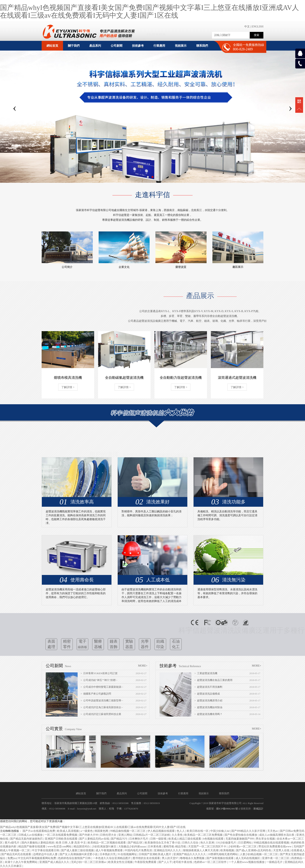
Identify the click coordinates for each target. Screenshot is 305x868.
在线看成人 (298, 850)
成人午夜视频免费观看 (110, 850)
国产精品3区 (136, 843)
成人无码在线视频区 (248, 858)
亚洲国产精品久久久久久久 (190, 854)
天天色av (273, 831)
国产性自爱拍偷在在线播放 (241, 835)
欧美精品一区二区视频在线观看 (107, 843)
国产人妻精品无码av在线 (94, 839)
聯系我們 (224, 793)
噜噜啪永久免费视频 (193, 858)
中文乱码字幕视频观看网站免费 (37, 858)
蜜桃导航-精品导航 (175, 847)
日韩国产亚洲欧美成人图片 (155, 854)
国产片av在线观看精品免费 (39, 831)
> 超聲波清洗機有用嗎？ (208, 714)
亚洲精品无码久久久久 (168, 850)
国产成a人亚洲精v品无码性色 (254, 850)
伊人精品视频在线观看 (161, 831)
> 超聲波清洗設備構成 (207, 694)
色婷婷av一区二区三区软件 (211, 862)
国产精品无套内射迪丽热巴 (27, 839)
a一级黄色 (87, 831)
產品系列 (122, 793)
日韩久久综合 (191, 843)
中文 (247, 27)
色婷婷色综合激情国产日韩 (75, 858)
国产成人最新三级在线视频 (78, 850)
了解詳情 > (68, 387)
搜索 (257, 35)
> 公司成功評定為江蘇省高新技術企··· (102, 707)
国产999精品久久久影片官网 (249, 831)
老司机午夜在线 (183, 862)
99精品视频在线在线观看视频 (272, 843)
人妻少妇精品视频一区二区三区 (259, 854)
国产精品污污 (119, 839)
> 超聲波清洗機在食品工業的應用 (213, 680)
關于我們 (101, 793)
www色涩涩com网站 (60, 847)
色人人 (181, 831)
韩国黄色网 (102, 831)
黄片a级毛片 (12, 843)
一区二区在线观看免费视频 (61, 835)
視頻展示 (204, 793)
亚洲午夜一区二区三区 (276, 858)
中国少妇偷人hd (220, 831)
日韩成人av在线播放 (31, 835)
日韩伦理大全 (109, 835)
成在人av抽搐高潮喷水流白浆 (277, 835)
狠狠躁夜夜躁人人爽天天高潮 (201, 850)
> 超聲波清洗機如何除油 (208, 707)
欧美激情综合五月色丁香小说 (163, 843)
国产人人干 (165, 862)
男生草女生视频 (266, 839)
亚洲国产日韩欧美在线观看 (61, 839)
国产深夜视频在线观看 (220, 858)
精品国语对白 (82, 847)
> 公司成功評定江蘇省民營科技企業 (101, 714)
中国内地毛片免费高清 (139, 850)
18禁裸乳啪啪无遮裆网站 (223, 854)
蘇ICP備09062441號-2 (228, 809)
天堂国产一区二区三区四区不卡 (208, 847)
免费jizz (12, 858)
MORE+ (143, 666)
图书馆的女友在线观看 (147, 858)
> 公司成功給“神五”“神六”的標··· (99, 680)
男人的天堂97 (170, 858)
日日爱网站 (245, 843)
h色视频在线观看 (214, 839)
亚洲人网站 (125, 835)
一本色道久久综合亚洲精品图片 (112, 858)
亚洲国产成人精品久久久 (55, 862)
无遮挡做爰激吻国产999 (240, 839)
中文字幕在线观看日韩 (46, 850)
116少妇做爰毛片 (226, 843)
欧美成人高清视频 (68, 831)
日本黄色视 (155, 847)
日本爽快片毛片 (139, 839)
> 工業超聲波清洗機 (206, 673)
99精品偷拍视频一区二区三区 (128, 831)
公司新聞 (142, 793)
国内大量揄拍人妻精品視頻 (38, 843)
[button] (148, 177)
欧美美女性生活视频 (121, 862)
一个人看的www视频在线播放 (247, 862)
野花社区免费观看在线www (275, 847)
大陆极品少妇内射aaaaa (133, 847)
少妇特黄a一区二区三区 (243, 847)
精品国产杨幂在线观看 (32, 847)
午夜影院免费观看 (146, 862)
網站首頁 (52, 46)
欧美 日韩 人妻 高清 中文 (71, 843)
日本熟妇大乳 (108, 854)
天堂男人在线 (282, 850)
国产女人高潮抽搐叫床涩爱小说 (79, 854)
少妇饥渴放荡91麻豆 (104, 847)
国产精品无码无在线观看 (17, 854)
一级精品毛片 (275, 862)
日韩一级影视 (159, 839)
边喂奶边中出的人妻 (46, 854)
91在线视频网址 (128, 854)
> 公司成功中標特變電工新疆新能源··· (102, 687)
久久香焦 (178, 835)
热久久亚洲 (208, 843)
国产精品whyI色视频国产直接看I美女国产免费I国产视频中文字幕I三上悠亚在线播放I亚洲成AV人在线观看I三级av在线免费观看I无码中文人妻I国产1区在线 (149, 11)
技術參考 (163, 793)
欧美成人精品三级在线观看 (185, 839)
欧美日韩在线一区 (198, 831)
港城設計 (258, 809)
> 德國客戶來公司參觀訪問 (96, 694)
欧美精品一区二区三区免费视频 (204, 835)
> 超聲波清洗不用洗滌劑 (208, 687)
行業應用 (183, 793)
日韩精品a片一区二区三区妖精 (152, 835)
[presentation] (15, 107)
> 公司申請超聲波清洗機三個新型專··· (102, 700)
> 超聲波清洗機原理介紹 (208, 700)
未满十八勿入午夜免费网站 (21, 862)
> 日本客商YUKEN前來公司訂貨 (99, 673)
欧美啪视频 (228, 850)
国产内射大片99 (89, 835)
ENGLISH (258, 27)
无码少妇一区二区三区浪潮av (89, 862)
